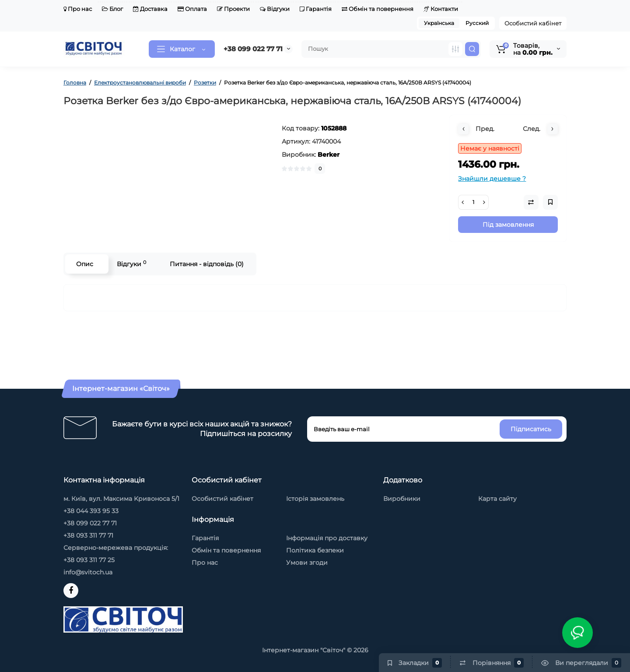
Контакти (441, 9)
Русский (477, 23)
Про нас (78, 9)
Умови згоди (307, 563)
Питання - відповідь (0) (207, 264)
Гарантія (316, 9)
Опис (85, 264)
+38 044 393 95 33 (91, 511)
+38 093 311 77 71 (88, 535)
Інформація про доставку (327, 538)
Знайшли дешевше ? (492, 179)
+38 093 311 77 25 (89, 560)
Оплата (192, 9)
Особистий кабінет (533, 23)
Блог (112, 9)
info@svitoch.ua (88, 572)
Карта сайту (497, 499)
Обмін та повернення (378, 9)
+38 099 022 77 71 (253, 49)
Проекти (233, 9)
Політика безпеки (315, 550)
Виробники (402, 499)
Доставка (150, 9)
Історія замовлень (315, 499)
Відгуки (275, 9)
